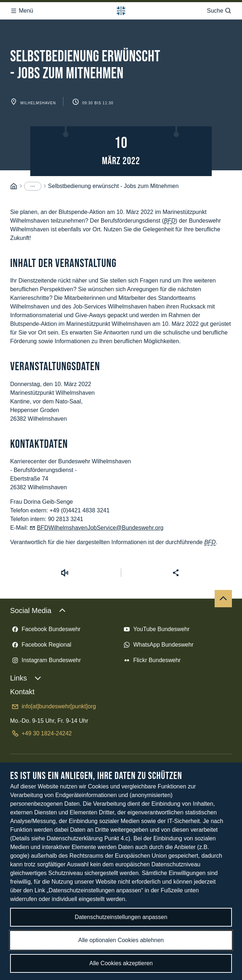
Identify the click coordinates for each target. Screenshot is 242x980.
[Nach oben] (223, 599)
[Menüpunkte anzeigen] (33, 186)
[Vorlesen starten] (65, 573)
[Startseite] (14, 186)
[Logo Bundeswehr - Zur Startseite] (121, 11)
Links (26, 678)
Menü (22, 11)
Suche (219, 11)
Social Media (38, 611)
